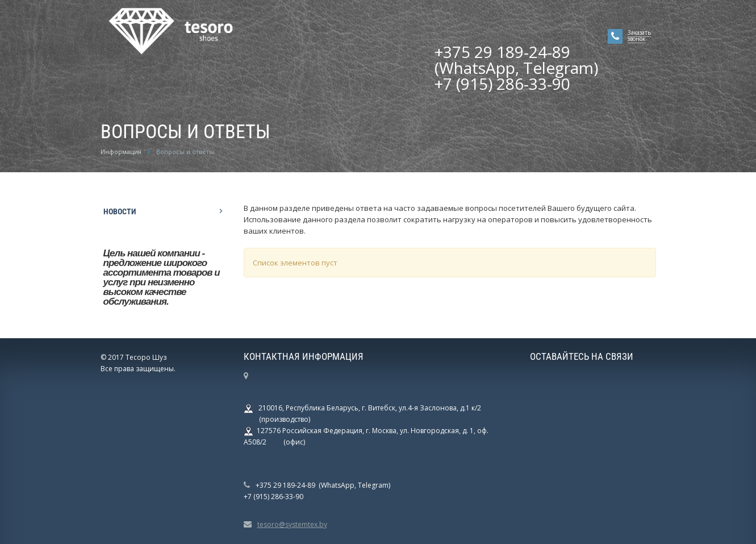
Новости (120, 211)
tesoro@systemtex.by (292, 524)
